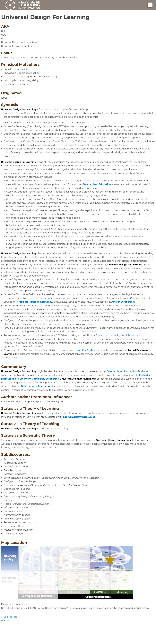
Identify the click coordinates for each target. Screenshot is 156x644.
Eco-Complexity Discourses (79, 417)
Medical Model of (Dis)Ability (35, 302)
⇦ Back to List (9, 621)
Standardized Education (97, 184)
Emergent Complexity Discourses (39, 379)
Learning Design (85, 350)
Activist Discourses (122, 302)
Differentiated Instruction (122, 371)
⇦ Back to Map (9, 617)
